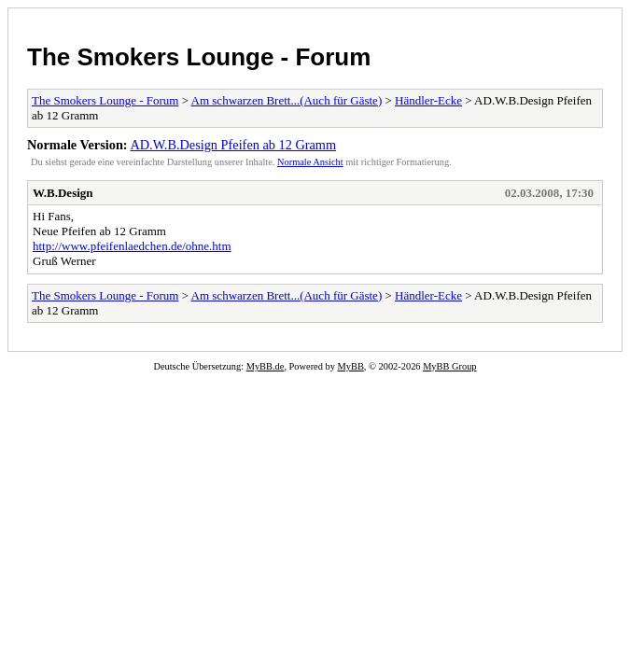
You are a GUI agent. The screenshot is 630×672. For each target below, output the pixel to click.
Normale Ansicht (310, 162)
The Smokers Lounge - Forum (199, 57)
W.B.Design (63, 193)
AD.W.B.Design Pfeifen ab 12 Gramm (233, 145)
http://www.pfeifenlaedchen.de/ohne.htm (132, 246)
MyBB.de (266, 366)
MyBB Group (449, 366)
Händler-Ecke (428, 100)
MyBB (351, 366)
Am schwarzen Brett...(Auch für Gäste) (287, 100)
